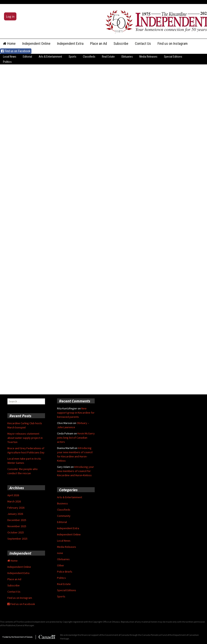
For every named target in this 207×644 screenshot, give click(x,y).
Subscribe (121, 43)
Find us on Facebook (16, 51)
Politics (7, 62)
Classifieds (89, 57)
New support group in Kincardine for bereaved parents (76, 413)
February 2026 (16, 508)
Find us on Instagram (173, 43)
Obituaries (127, 57)
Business (62, 503)
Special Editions (173, 57)
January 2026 (15, 514)
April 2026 (13, 495)
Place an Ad (98, 43)
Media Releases (148, 57)
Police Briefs (65, 572)
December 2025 (17, 520)
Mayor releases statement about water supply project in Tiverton (25, 438)
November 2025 (17, 526)
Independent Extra (70, 43)
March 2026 (14, 501)
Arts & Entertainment (50, 57)
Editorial (27, 57)
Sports (72, 57)
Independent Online (36, 43)
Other (61, 565)
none (60, 553)
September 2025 (17, 539)
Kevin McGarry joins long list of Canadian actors (76, 438)
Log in (10, 16)
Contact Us (143, 43)
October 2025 (16, 532)
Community (64, 516)
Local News (10, 57)
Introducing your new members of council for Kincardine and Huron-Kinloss (75, 471)
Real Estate (108, 57)
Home (9, 43)
